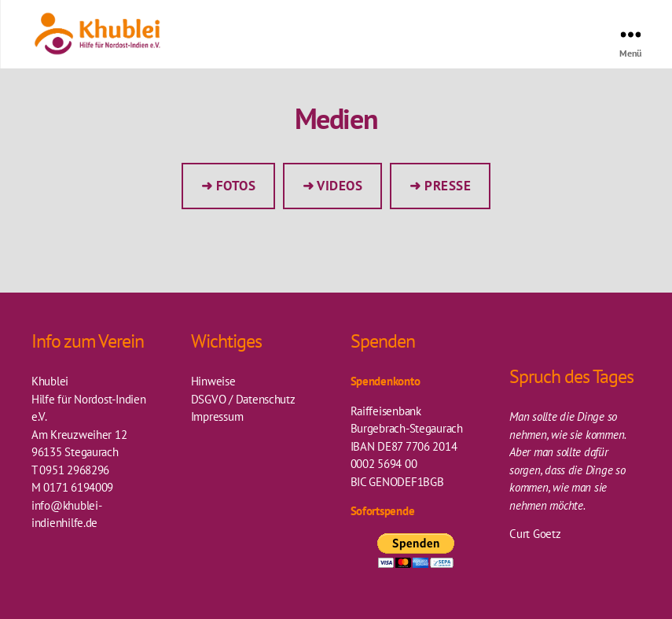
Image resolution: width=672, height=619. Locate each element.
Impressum (217, 416)
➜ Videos (333, 186)
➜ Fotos (229, 186)
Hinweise (213, 381)
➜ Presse (441, 186)
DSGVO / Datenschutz (243, 399)
